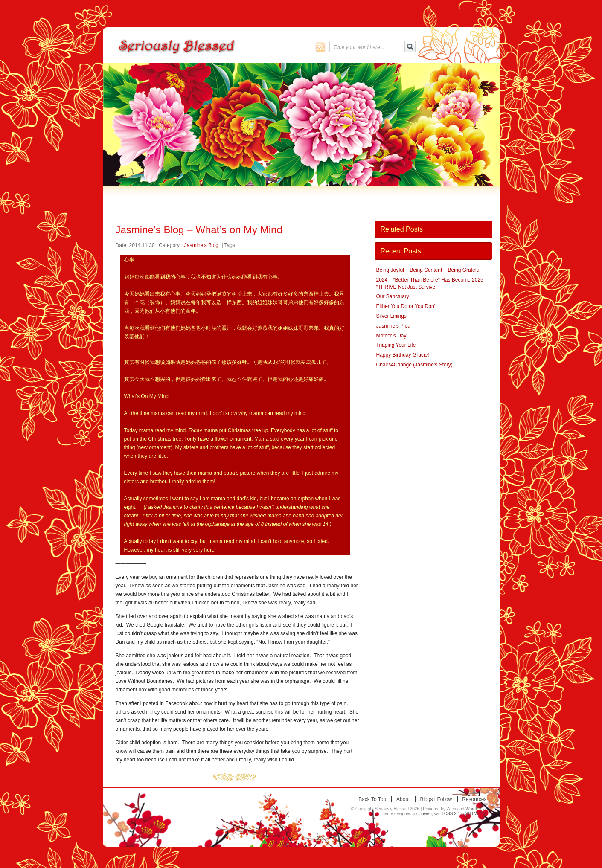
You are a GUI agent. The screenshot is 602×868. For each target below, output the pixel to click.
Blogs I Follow (436, 799)
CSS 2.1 (452, 814)
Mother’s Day (391, 336)
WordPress (476, 809)
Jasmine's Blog (201, 245)
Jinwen (425, 814)
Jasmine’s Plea (393, 326)
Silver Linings (391, 316)
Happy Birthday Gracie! (403, 355)
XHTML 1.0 (476, 814)
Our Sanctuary (393, 296)
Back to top (372, 799)
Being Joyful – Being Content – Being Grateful (429, 270)
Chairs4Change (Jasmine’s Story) (414, 365)
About (403, 799)
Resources (474, 799)
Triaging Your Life (396, 345)
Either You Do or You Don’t (407, 306)
